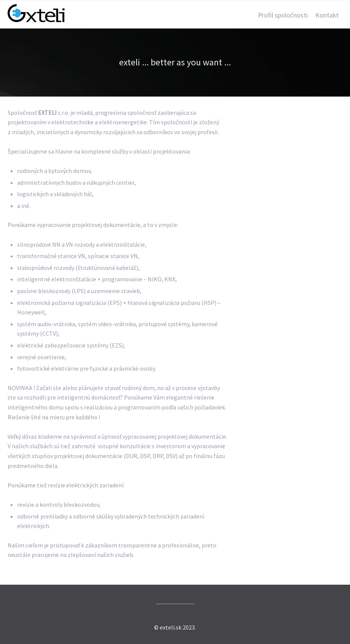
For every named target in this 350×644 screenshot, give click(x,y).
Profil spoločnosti (283, 15)
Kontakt (327, 15)
